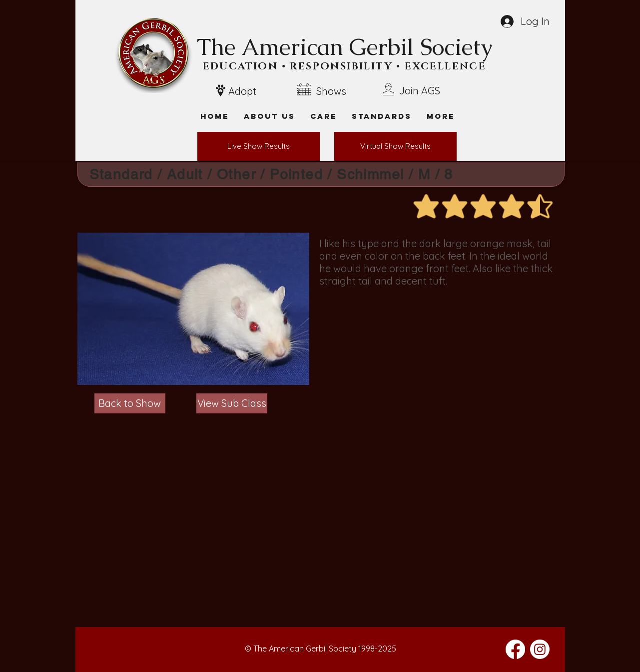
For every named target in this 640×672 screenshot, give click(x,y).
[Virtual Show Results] (395, 146)
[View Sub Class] (232, 403)
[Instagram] (540, 649)
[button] (441, 116)
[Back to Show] (130, 403)
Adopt (242, 91)
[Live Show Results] (259, 146)
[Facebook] (515, 649)
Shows (331, 91)
